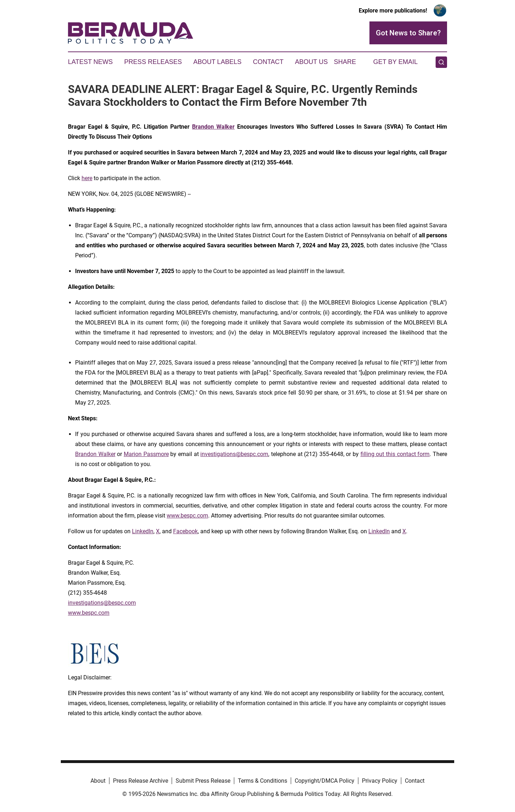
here (87, 178)
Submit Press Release (203, 781)
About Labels (217, 62)
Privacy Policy (380, 781)
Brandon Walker (95, 454)
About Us (312, 62)
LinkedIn (143, 531)
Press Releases (153, 62)
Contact (268, 62)
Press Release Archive (141, 781)
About (98, 781)
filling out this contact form (395, 454)
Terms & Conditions (263, 781)
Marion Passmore (146, 454)
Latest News (90, 62)
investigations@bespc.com (234, 454)
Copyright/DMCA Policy (325, 781)
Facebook (185, 531)
